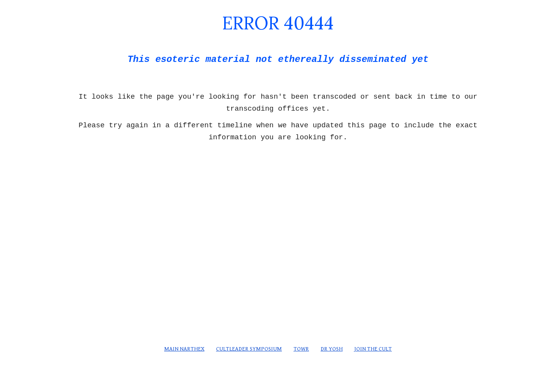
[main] (278, 39)
